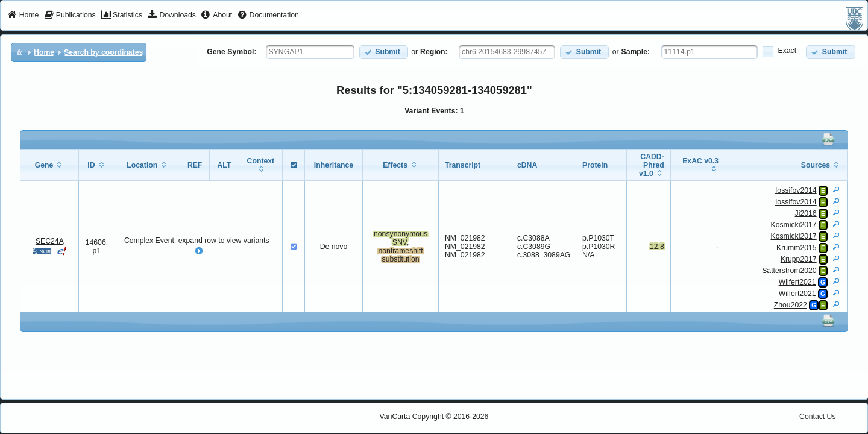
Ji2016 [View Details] (806, 213)
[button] (384, 52)
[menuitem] (23, 16)
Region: (434, 52)
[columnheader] (49, 165)
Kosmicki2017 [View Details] (793, 225)
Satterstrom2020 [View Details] (789, 271)
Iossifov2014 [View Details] (796, 190)
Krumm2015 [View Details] (797, 248)
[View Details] (836, 189)
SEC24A (49, 241)
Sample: (636, 52)
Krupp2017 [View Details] (799, 259)
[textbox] (310, 52)
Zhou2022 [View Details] (791, 305)
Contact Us (818, 417)
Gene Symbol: (231, 52)
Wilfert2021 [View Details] (797, 282)
